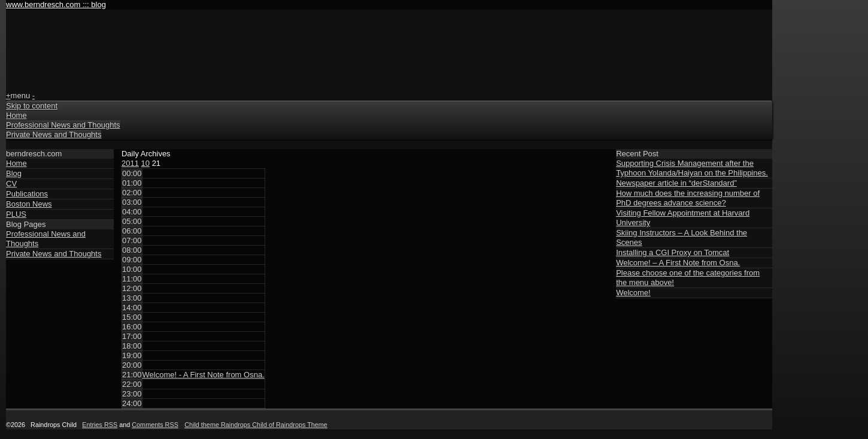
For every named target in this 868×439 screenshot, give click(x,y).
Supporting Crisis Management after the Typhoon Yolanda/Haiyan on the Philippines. (692, 168)
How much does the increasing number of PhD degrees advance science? (688, 198)
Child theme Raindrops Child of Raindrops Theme (256, 425)
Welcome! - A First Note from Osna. (204, 375)
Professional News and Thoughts (63, 125)
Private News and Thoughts (54, 134)
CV (11, 184)
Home (16, 115)
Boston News (29, 204)
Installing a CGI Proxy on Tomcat (673, 252)
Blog (14, 173)
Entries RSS (100, 425)
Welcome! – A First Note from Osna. (678, 263)
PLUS (16, 214)
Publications (27, 194)
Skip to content (32, 106)
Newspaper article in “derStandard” (676, 183)
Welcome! (633, 293)
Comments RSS (155, 425)
